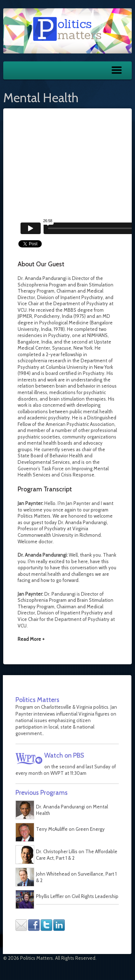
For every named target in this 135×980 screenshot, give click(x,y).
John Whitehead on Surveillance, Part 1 (76, 874)
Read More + (31, 639)
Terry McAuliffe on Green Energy (70, 829)
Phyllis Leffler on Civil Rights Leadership (77, 896)
